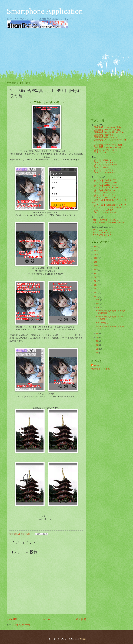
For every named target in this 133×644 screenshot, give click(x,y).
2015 (96, 285)
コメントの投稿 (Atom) (21, 625)
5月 (98, 349)
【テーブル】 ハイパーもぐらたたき (108, 187)
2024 (96, 254)
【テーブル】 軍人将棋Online (105, 180)
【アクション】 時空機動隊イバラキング (110, 205)
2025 (96, 250)
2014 (96, 289)
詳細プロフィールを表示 (101, 369)
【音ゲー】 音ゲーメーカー (104, 192)
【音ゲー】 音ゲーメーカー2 (105, 195)
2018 (96, 273)
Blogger (83, 639)
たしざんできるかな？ (102, 233)
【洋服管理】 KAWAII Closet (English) (108, 147)
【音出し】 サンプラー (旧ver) (105, 150)
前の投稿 (81, 619)
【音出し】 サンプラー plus (104, 152)
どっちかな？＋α (100, 230)
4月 (98, 353)
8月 (98, 337)
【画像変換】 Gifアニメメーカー (106, 137)
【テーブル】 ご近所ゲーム (104, 190)
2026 (96, 247)
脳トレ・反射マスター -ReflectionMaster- (109, 223)
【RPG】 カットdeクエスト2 (104, 212)
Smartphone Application (45, 11)
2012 (96, 297)
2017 (96, 277)
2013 (96, 293)
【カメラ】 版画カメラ (102, 167)
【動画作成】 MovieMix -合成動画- (107, 127)
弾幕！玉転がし (102, 323)
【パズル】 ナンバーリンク (104, 197)
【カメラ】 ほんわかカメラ (104, 162)
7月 (98, 341)
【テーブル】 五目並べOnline (105, 185)
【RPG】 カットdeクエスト (104, 210)
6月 (98, 345)
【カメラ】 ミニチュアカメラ (105, 165)
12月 (98, 300)
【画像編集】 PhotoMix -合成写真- (107, 130)
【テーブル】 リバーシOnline (105, 182)
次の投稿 (12, 619)
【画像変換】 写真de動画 (103, 135)
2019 (96, 270)
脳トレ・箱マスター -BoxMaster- (106, 220)
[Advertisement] (66, 51)
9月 (98, 334)
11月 (98, 304)
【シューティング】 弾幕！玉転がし (108, 207)
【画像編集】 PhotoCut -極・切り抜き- (108, 132)
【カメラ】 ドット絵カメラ (104, 172)
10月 (98, 307)
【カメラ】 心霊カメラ (102, 160)
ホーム (46, 619)
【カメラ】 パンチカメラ (103, 170)
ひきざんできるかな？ (102, 235)
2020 (96, 266)
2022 (96, 258)
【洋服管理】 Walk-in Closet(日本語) (107, 145)
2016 (96, 281)
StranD (97, 366)
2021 (96, 262)
